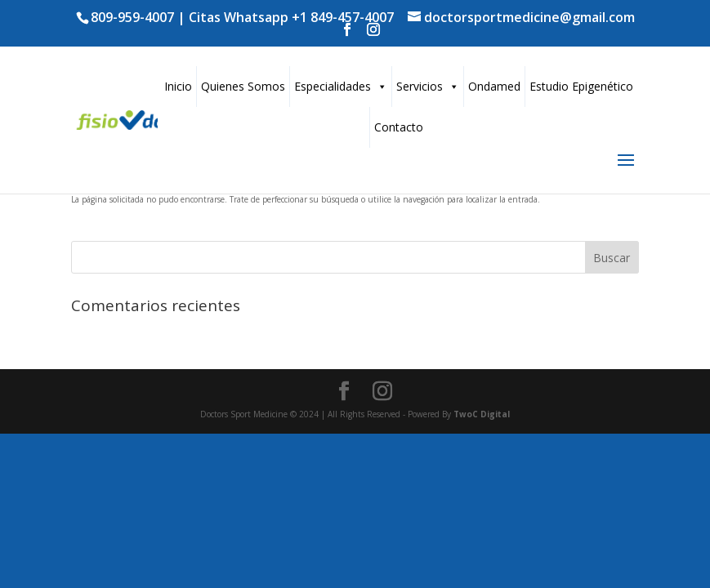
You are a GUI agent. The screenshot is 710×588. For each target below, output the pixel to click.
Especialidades (341, 86)
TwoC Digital (482, 414)
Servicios (428, 86)
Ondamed (494, 86)
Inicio (178, 86)
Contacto (399, 127)
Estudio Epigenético (581, 86)
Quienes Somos (243, 86)
